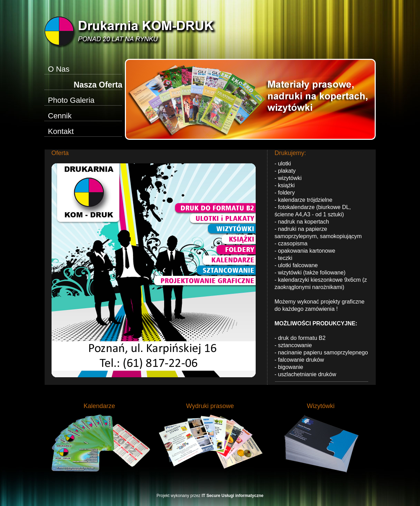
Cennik (60, 116)
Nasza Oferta (98, 85)
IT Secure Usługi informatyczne (233, 496)
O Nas (59, 69)
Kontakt (61, 131)
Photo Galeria (71, 100)
